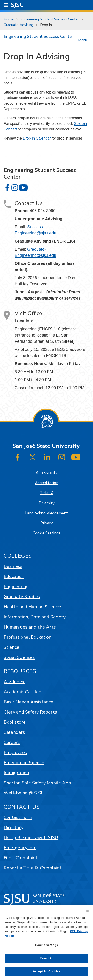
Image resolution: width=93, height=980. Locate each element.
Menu (83, 40)
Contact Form (18, 817)
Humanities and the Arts (30, 627)
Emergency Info (20, 848)
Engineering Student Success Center (50, 19)
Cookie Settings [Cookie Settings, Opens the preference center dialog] (46, 945)
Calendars (14, 732)
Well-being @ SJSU (24, 793)
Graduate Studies (22, 597)
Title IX (46, 493)
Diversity (47, 503)
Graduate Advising (18, 25)
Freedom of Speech (24, 763)
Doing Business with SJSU (31, 838)
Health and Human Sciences (33, 607)
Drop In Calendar (37, 138)
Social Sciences (19, 657)
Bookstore (15, 722)
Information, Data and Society (35, 617)
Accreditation (47, 483)
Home (9, 19)
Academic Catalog (23, 692)
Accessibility (47, 473)
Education (14, 576)
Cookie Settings (47, 533)
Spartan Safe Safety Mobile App (37, 783)
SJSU (18, 5)
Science (11, 647)
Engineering (16, 587)
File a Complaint (21, 858)
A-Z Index (14, 682)
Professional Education (28, 637)
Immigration (16, 773)
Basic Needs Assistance (28, 702)
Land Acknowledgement (47, 513)
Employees (15, 753)
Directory (14, 827)
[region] (46, 942)
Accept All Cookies (46, 971)
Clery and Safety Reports (30, 712)
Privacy (47, 523)
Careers (12, 742)
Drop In (46, 25)
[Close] (88, 911)
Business (13, 566)
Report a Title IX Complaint (33, 868)
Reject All (46, 958)
